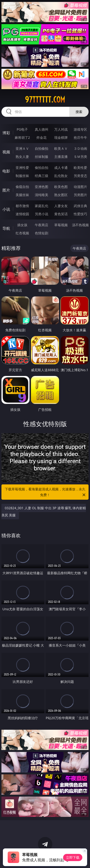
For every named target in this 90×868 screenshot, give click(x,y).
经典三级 (42, 176)
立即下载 (73, 857)
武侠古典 (80, 206)
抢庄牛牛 (80, 137)
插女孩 (22, 225)
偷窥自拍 (22, 187)
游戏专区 (80, 129)
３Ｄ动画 (80, 148)
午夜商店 (42, 225)
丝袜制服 (42, 157)
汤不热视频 (80, 225)
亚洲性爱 (22, 168)
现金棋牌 (61, 137)
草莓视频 (61, 225)
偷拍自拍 (42, 168)
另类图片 (80, 195)
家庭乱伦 (42, 206)
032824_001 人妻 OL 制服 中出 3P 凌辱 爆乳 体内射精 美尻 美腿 (44, 512)
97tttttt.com (45, 100)
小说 (6, 209)
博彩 (6, 133)
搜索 (79, 112)
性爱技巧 (80, 214)
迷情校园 (22, 214)
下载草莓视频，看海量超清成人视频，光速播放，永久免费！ (46, 492)
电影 (6, 171)
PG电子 (22, 129)
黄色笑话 (61, 214)
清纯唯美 (42, 195)
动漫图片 (80, 187)
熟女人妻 (22, 157)
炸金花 (42, 137)
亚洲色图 (42, 187)
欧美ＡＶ (61, 148)
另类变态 (80, 176)
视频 (6, 152)
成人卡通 (61, 168)
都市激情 (22, 206)
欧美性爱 (80, 168)
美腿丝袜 (22, 195)
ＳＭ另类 (80, 157)
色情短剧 (42, 233)
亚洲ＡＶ (22, 148)
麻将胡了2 (22, 137)
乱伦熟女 (61, 176)
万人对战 (61, 129)
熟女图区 (61, 195)
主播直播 (61, 157)
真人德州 (42, 129)
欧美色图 (61, 187)
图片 (6, 190)
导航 (6, 228)
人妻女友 (61, 206)
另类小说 (42, 214)
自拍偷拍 (42, 148)
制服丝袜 (22, 176)
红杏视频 (22, 233)
